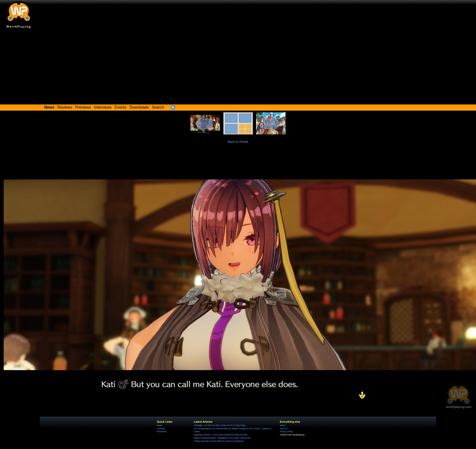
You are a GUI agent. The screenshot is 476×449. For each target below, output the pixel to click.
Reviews (65, 107)
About (283, 425)
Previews (83, 107)
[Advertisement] (238, 68)
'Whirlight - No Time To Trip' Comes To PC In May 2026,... (221, 425)
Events (121, 107)
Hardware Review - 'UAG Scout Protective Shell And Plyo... (222, 435)
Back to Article (238, 142)
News (160, 425)
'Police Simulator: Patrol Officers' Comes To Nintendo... (220, 441)
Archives (161, 429)
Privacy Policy (286, 432)
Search (158, 107)
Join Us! (284, 429)
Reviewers (162, 432)
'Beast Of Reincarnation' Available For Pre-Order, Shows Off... (223, 438)
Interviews (103, 107)
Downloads (139, 107)
